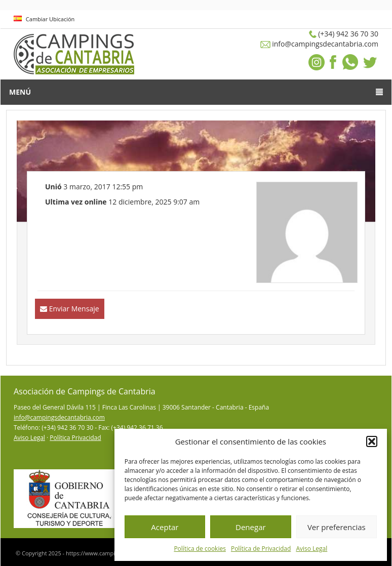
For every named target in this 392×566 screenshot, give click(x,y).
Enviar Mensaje (74, 309)
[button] (372, 441)
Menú (196, 92)
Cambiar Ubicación (44, 19)
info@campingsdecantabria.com (59, 417)
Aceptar (165, 527)
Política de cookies (200, 549)
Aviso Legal (311, 549)
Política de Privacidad (261, 549)
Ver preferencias (337, 527)
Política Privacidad (75, 438)
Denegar (251, 527)
